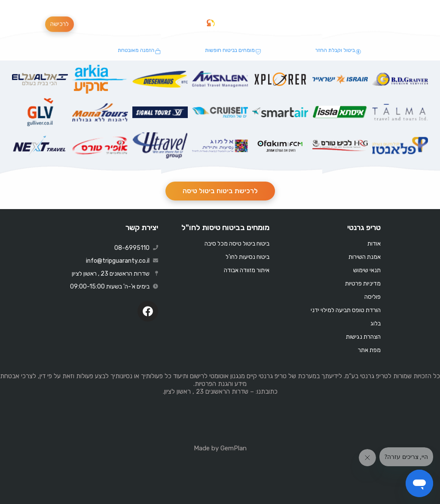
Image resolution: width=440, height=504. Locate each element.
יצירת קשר (142, 228)
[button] (181, 23)
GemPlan (234, 448)
